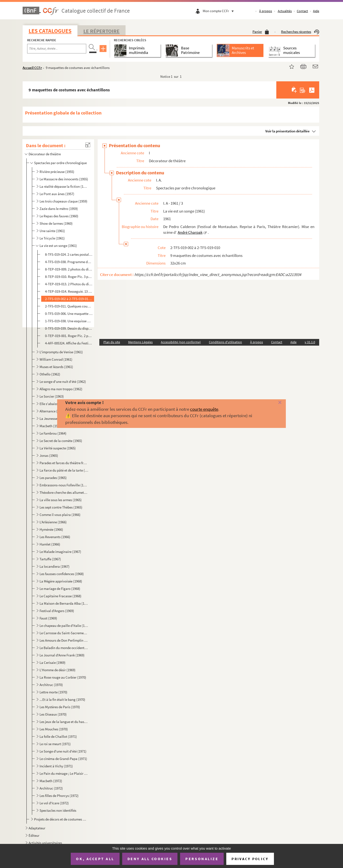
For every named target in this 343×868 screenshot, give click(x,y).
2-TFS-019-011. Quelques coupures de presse (69, 306)
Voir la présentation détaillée (288, 131)
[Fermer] (272, 403)
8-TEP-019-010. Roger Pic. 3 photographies (69, 277)
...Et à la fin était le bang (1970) (62, 699)
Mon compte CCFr (219, 11)
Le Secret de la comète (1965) (61, 441)
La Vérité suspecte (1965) (58, 448)
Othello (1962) (50, 374)
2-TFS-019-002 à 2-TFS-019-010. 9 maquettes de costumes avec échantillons (69, 299)
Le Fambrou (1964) (53, 433)
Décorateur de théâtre (45, 154)
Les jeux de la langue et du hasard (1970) (64, 722)
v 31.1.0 (310, 342)
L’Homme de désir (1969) (58, 670)
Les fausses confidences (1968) (62, 574)
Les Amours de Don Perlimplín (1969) (64, 640)
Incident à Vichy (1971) (56, 766)
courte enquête (204, 409)
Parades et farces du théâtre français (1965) (64, 463)
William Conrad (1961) (56, 359)
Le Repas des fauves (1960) (59, 216)
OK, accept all (95, 859)
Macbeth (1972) (51, 781)
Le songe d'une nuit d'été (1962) (63, 382)
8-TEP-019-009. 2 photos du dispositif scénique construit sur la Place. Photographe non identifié (69, 269)
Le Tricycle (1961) (52, 238)
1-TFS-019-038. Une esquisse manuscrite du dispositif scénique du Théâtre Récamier (69, 321)
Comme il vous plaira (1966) (60, 515)
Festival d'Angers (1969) (57, 611)
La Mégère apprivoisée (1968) (61, 581)
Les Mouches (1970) (54, 729)
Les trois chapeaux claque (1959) (63, 201)
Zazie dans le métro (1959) (59, 209)
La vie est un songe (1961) (58, 246)
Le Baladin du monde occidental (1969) (64, 648)
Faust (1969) (48, 618)
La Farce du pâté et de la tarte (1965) (64, 470)
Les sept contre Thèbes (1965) (61, 507)
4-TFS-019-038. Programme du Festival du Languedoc (69, 262)
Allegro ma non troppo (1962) (61, 389)
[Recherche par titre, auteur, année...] (57, 49)
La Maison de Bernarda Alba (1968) (64, 603)
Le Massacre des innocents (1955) (64, 179)
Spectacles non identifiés (58, 810)
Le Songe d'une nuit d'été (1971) (63, 751)
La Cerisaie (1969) (53, 663)
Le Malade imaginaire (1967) (60, 552)
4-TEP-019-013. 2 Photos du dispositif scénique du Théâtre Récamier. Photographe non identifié (69, 284)
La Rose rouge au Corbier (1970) (63, 677)
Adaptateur (37, 828)
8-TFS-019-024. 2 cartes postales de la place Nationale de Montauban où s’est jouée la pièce (69, 254)
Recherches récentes (300, 32)
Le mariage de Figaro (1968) (60, 589)
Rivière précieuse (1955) (57, 172)
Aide (316, 11)
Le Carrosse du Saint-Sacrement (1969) (64, 633)
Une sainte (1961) (52, 231)
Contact (302, 11)
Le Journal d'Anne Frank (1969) (62, 655)
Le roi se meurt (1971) (55, 744)
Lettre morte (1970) (53, 692)
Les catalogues (50, 31)
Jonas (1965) (49, 455)
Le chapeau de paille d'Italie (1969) (64, 626)
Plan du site (112, 342)
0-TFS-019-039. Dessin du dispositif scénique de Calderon (69, 328)
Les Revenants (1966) (55, 537)
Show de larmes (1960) (56, 223)
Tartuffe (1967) (50, 559)
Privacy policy (250, 859)
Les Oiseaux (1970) (53, 714)
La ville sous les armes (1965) (61, 500)
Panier (261, 32)
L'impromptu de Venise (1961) (61, 352)
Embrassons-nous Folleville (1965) (64, 485)
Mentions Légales (140, 342)
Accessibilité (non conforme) (181, 342)
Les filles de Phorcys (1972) (59, 796)
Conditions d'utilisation (225, 342)
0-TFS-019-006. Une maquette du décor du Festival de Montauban (69, 314)
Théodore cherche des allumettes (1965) (64, 492)
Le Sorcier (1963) (52, 396)
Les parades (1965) (53, 478)
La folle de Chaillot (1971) (58, 736)
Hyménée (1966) (51, 529)
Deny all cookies (150, 859)
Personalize (202, 859)
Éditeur (34, 835)
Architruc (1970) (51, 685)
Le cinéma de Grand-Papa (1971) (63, 759)
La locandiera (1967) (55, 566)
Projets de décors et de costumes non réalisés (61, 819)
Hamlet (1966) (50, 544)
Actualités (285, 11)
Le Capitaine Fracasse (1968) (61, 596)
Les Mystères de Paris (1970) (60, 707)
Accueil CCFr (32, 68)
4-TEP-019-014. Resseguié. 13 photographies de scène (69, 291)
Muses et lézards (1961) (56, 367)
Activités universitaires (45, 843)
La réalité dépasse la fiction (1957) (64, 186)
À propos (266, 11)
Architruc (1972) (51, 788)
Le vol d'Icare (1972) (54, 803)
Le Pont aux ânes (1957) (57, 194)
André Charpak (190, 232)
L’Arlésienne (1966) (53, 522)
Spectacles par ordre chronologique (60, 163)
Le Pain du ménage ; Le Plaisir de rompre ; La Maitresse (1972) (64, 773)
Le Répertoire (101, 31)
